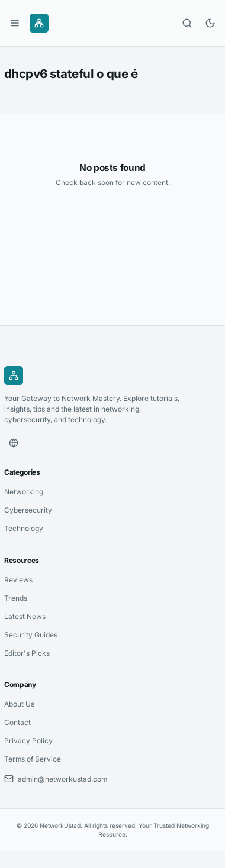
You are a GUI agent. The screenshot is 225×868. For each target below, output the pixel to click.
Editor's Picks (27, 653)
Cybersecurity (28, 510)
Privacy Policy (28, 741)
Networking (24, 492)
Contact (17, 722)
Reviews (18, 580)
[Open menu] (15, 23)
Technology (24, 528)
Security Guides (31, 635)
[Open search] (187, 23)
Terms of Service (33, 759)
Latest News (25, 616)
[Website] (14, 443)
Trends (16, 598)
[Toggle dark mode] (210, 23)
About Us (19, 704)
